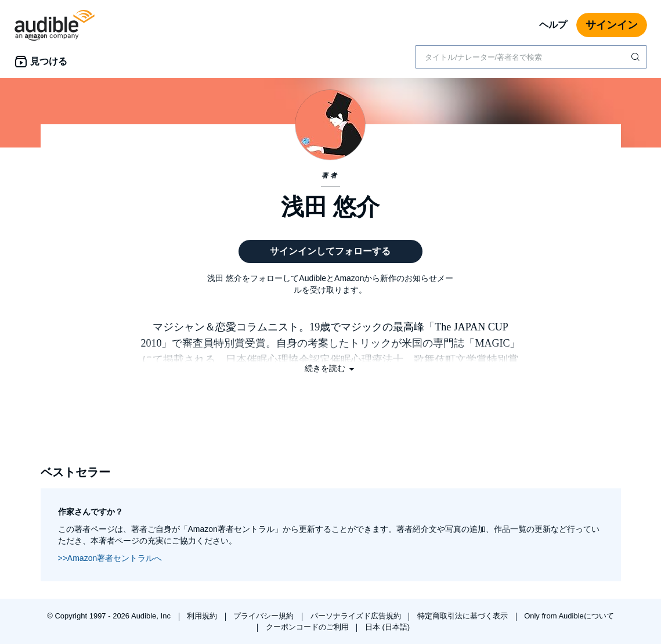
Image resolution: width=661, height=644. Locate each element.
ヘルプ (553, 25)
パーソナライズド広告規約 (357, 616)
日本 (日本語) (387, 627)
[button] (331, 368)
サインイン (612, 25)
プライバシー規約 (265, 616)
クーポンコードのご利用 (308, 627)
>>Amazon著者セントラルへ (110, 558)
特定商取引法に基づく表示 (464, 616)
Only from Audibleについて (569, 616)
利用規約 (203, 616)
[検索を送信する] (637, 57)
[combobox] (531, 57)
